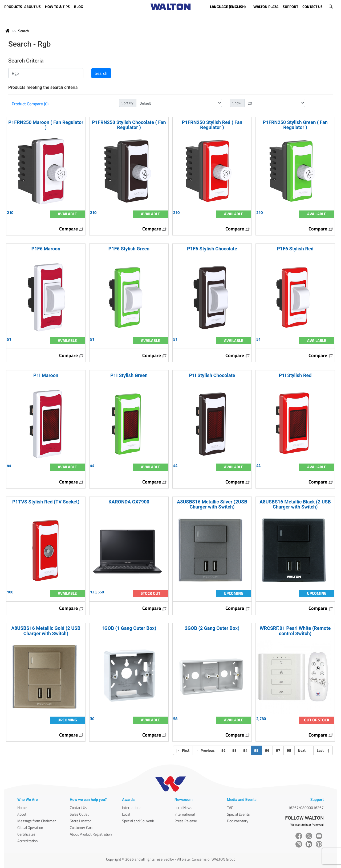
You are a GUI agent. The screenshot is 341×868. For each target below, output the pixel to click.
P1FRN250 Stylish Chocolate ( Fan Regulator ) (129, 125)
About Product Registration (91, 834)
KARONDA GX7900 (129, 502)
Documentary (238, 821)
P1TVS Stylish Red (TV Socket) (46, 502)
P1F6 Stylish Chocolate (212, 249)
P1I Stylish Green (129, 375)
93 (234, 750)
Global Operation (30, 827)
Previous (205, 750)
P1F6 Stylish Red (295, 249)
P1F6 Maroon (46, 249)
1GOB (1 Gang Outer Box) (129, 628)
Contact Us (78, 807)
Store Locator (80, 821)
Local (126, 814)
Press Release (186, 821)
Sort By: (128, 103)
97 (278, 750)
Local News (183, 807)
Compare (71, 229)
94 (245, 750)
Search (24, 31)
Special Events (238, 814)
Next (304, 750)
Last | (323, 750)
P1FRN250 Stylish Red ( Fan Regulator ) (212, 125)
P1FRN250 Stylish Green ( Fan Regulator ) (295, 125)
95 (258, 750)
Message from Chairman (37, 821)
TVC (230, 807)
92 (224, 750)
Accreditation (28, 841)
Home (22, 807)
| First (183, 750)
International (132, 807)
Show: (237, 103)
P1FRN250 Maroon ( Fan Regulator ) (46, 125)
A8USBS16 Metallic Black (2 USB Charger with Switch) (295, 504)
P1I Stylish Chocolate (212, 375)
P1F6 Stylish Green (129, 249)
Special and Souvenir (138, 821)
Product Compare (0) (30, 104)
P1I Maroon (46, 375)
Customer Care (82, 827)
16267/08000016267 (306, 807)
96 (267, 750)
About (22, 814)
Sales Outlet (79, 814)
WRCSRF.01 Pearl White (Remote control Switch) (295, 631)
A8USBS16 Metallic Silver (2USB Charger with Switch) (212, 504)
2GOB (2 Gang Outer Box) (212, 628)
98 (289, 750)
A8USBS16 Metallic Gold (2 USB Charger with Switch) (46, 631)
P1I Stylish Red (295, 375)
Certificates (26, 834)
